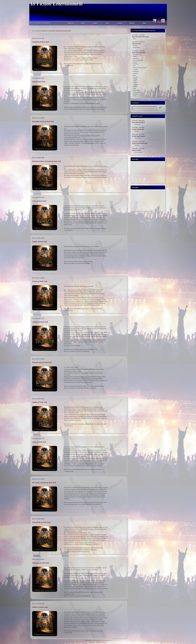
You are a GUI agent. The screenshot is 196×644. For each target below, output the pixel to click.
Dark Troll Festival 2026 (139, 53)
